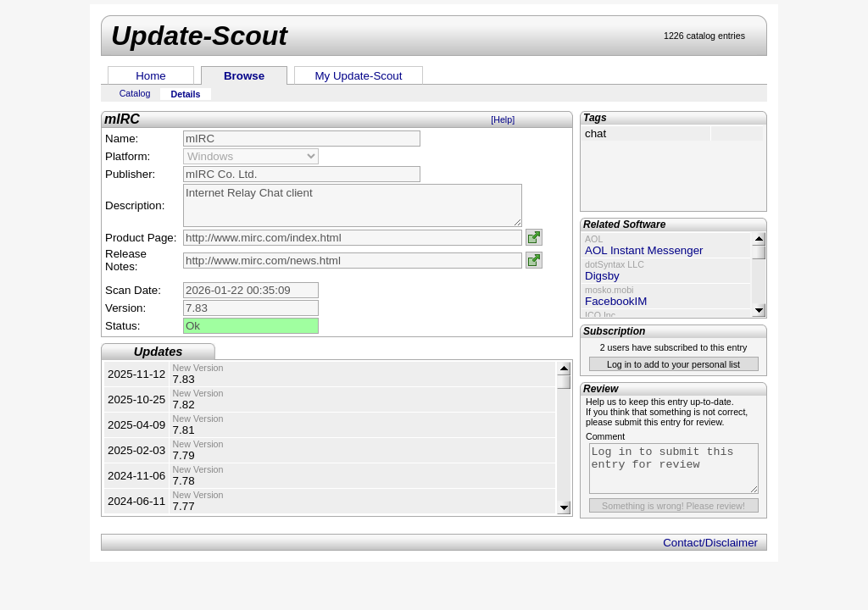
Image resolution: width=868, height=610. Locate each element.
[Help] (503, 119)
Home (151, 76)
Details (186, 94)
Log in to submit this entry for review (674, 469)
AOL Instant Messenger (644, 250)
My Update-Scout (359, 76)
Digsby (602, 276)
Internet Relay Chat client (353, 205)
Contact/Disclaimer (710, 543)
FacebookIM (616, 301)
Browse (244, 76)
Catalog (135, 93)
